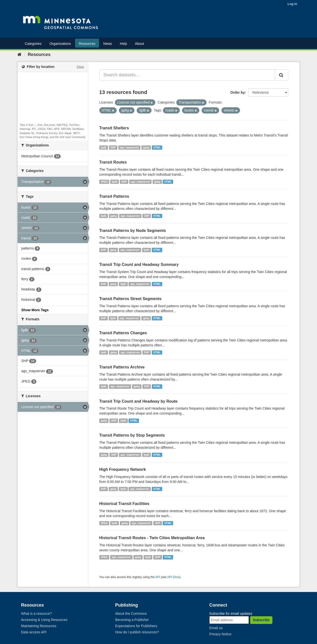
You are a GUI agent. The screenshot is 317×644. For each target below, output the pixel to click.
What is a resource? (37, 614)
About (140, 44)
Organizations (60, 44)
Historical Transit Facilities (124, 504)
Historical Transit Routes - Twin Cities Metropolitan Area (152, 538)
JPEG (104, 182)
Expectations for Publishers (136, 626)
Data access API (34, 632)
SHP (113, 147)
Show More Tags (35, 310)
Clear (80, 67)
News (108, 44)
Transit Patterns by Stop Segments (132, 435)
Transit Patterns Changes (123, 333)
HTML (157, 147)
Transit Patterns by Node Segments (133, 231)
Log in (292, 4)
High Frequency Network (123, 469)
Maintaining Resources (39, 626)
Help (123, 44)
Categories (33, 44)
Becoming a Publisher (132, 620)
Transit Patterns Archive (122, 367)
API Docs (173, 577)
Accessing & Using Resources (44, 620)
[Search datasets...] (187, 75)
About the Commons (131, 614)
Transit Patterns (114, 196)
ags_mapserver (129, 147)
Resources (87, 44)
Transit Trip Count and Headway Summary (139, 265)
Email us (216, 628)
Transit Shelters (114, 128)
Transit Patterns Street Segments (131, 299)
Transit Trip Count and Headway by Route (138, 401)
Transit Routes (113, 162)
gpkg (146, 147)
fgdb (104, 147)
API (158, 577)
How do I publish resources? (137, 632)
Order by (238, 92)
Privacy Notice (220, 634)
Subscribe (261, 620)
